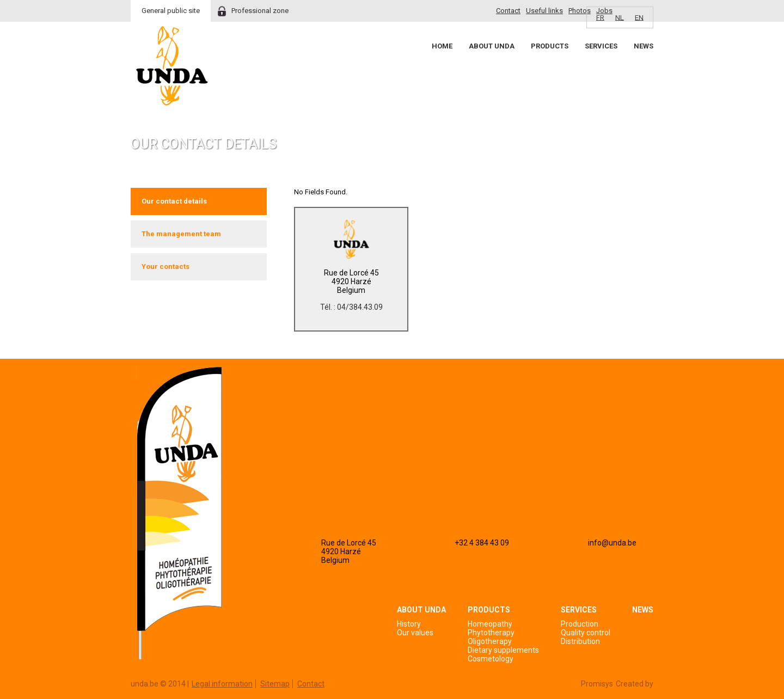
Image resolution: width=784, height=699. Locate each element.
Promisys (597, 684)
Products (550, 46)
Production (580, 624)
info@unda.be (612, 543)
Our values (415, 633)
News (644, 46)
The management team (181, 234)
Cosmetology (491, 659)
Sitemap (275, 684)
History (409, 624)
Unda (172, 66)
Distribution (580, 641)
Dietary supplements (503, 650)
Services (601, 46)
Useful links (544, 11)
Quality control (586, 633)
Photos (580, 11)
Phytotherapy (491, 633)
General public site (171, 11)
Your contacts (166, 266)
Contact (508, 11)
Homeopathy (490, 624)
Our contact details (174, 201)
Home (442, 46)
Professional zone (260, 11)
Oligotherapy (490, 641)
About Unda (492, 46)
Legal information (222, 684)
